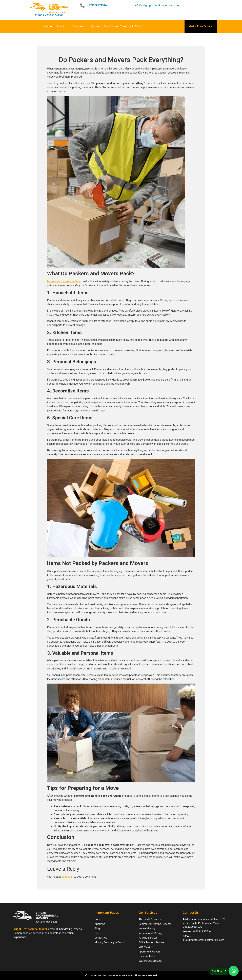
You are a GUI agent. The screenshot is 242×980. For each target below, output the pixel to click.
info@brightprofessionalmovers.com (158, 5)
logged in (68, 877)
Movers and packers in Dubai (64, 281)
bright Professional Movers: (32, 929)
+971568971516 (97, 5)
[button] (234, 971)
